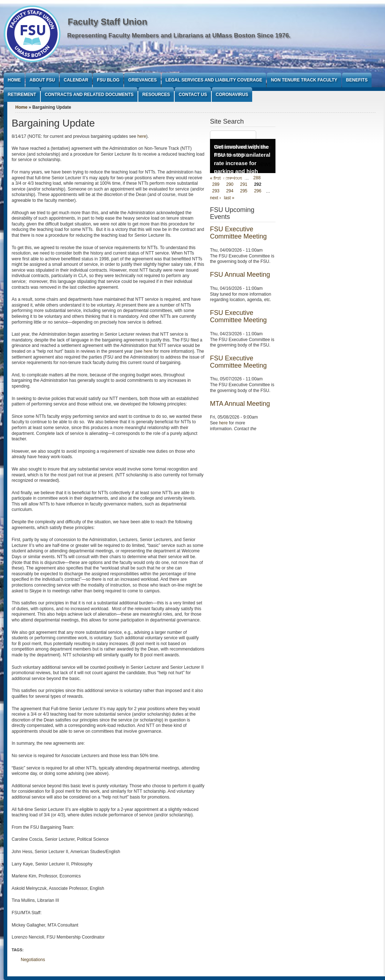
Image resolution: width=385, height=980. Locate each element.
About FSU (42, 80)
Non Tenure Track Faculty (304, 80)
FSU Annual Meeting (240, 275)
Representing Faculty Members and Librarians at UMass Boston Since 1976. (179, 35)
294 (230, 191)
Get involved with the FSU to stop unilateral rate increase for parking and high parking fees (242, 163)
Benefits (357, 80)
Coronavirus (232, 95)
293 (216, 191)
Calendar (76, 80)
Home (14, 80)
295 (244, 191)
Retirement (22, 95)
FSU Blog (108, 80)
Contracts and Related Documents (89, 95)
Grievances (142, 80)
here (142, 136)
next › (215, 198)
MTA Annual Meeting (240, 404)
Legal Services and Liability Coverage (214, 80)
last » (229, 198)
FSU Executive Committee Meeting (238, 233)
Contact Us (193, 95)
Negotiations (33, 960)
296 (258, 191)
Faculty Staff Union (108, 22)
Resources (156, 95)
